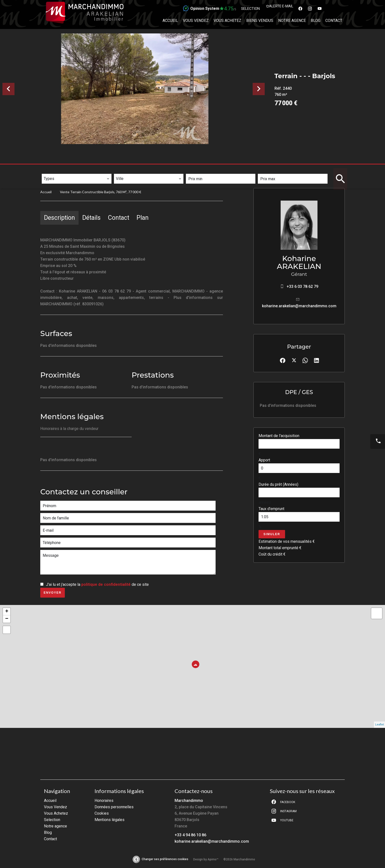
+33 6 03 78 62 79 (302, 287)
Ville (122, 170)
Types (49, 170)
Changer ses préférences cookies (165, 859)
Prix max (269, 170)
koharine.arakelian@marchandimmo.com (299, 306)
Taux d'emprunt (271, 509)
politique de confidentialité (106, 584)
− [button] (7, 619)
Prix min (197, 170)
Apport (264, 460)
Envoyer (53, 593)
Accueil (46, 192)
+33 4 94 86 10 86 (190, 835)
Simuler (272, 534)
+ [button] (7, 612)
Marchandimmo (189, 801)
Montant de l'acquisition (279, 436)
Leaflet (379, 725)
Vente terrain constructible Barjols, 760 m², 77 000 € (101, 192)
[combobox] (76, 179)
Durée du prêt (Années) (278, 484)
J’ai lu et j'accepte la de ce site (97, 584)
